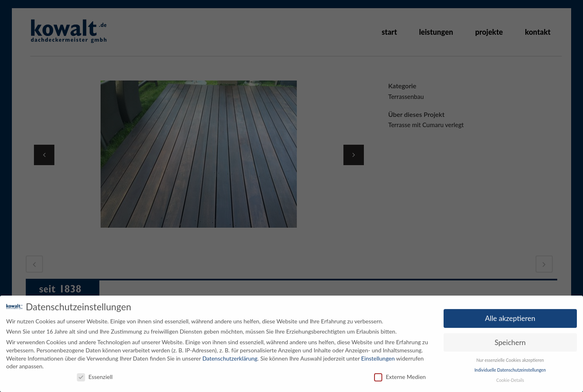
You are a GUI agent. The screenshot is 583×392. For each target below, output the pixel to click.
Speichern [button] (510, 340)
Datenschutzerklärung (230, 356)
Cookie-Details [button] (510, 378)
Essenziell (95, 374)
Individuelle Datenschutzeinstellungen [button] (510, 367)
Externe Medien (400, 374)
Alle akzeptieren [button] (510, 316)
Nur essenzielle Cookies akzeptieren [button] (510, 358)
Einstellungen (378, 356)
